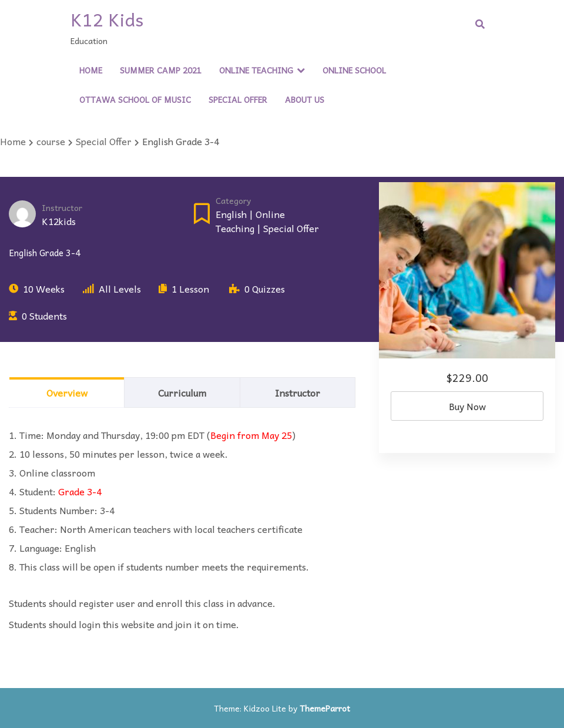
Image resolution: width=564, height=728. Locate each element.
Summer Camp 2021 (161, 70)
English (231, 214)
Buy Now (467, 406)
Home (91, 70)
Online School (354, 70)
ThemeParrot (325, 708)
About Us (305, 99)
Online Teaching (256, 70)
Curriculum (182, 392)
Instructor (62, 208)
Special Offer (238, 99)
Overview (67, 392)
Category (233, 201)
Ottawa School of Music (135, 99)
